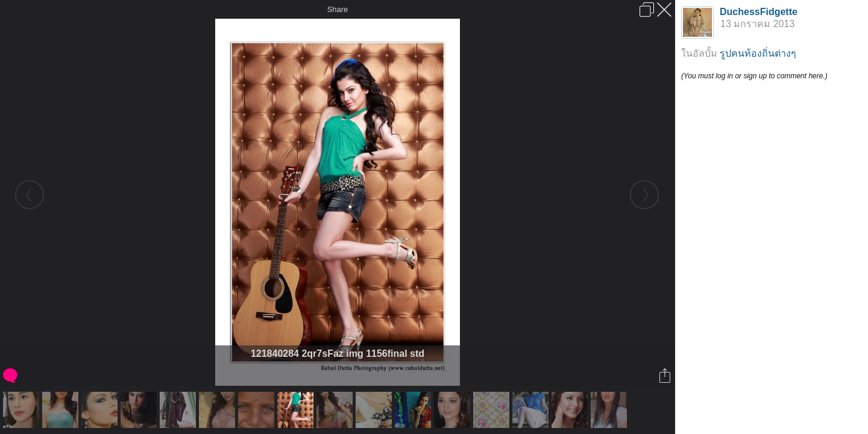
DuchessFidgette (759, 12)
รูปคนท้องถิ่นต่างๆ (758, 53)
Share (338, 9)
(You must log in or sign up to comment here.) (754, 76)
